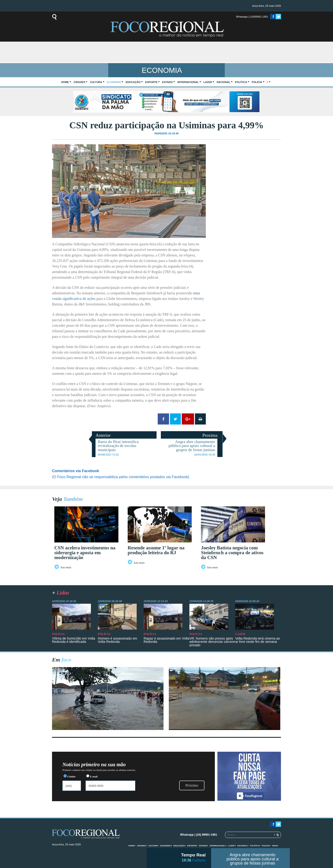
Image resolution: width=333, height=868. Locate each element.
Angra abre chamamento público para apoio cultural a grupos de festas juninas (252, 859)
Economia (114, 82)
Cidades (79, 82)
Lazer (208, 82)
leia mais (66, 567)
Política (241, 82)
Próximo (192, 785)
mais (275, 846)
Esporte (151, 82)
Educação (133, 82)
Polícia (257, 82)
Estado (167, 82)
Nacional (224, 82)
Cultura (96, 82)
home (65, 82)
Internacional (188, 82)
